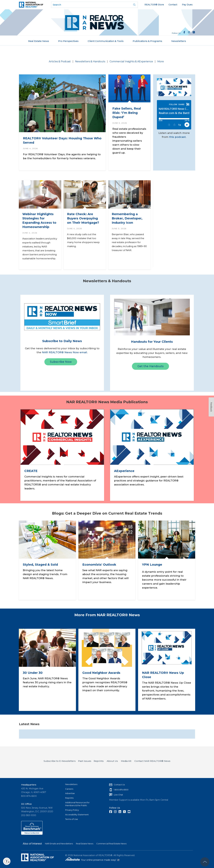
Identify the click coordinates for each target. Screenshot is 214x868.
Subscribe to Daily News (62, 341)
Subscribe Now (61, 362)
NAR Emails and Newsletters (59, 844)
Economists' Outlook (99, 565)
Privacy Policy (72, 810)
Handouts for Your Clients (152, 342)
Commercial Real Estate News (111, 844)
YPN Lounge (152, 565)
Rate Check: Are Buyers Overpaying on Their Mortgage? (83, 218)
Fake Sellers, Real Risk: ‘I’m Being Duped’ (127, 113)
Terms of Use (72, 819)
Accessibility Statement (77, 815)
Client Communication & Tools (106, 41)
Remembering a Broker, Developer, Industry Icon (127, 218)
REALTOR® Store (154, 5)
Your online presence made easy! (100, 860)
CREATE (31, 471)
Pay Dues (187, 5)
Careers (69, 789)
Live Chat (118, 795)
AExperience (124, 471)
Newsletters (179, 41)
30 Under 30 (33, 673)
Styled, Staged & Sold (40, 565)
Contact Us (119, 785)
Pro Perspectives (68, 41)
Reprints (69, 798)
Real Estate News (39, 41)
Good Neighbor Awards (101, 673)
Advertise (70, 793)
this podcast (177, 137)
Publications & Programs (147, 41)
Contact (173, 5)
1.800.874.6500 (121, 790)
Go (134, 5)
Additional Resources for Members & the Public (77, 804)
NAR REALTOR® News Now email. (65, 352)
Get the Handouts (150, 366)
